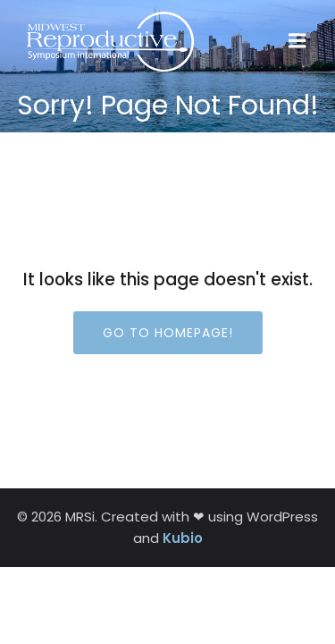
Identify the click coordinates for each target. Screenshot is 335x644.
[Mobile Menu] (297, 41)
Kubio (183, 538)
